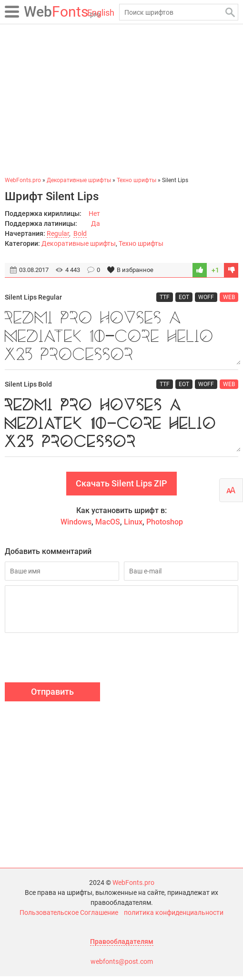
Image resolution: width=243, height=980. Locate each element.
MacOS (108, 526)
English (101, 13)
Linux (133, 526)
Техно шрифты (141, 243)
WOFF (206, 297)
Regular (58, 233)
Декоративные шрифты (79, 243)
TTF (165, 297)
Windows (76, 526)
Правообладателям (122, 945)
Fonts (62, 12)
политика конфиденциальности (174, 916)
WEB (229, 297)
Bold (80, 233)
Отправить (52, 695)
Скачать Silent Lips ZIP (121, 487)
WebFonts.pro (133, 886)
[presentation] (77, 663)
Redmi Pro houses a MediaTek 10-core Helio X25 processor (121, 337)
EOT (184, 297)
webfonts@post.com (122, 965)
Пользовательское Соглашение (69, 916)
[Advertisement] (121, 100)
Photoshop (165, 526)
